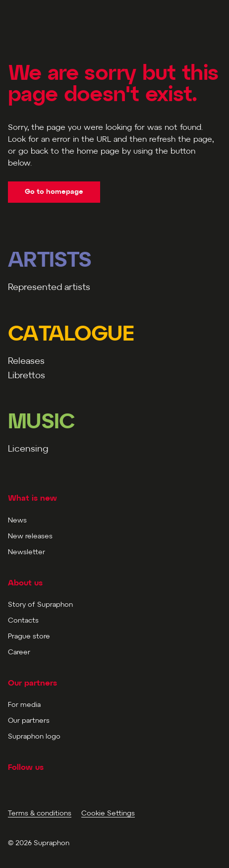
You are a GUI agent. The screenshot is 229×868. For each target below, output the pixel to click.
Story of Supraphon (40, 605)
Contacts (23, 621)
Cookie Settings (108, 814)
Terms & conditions (40, 814)
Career (19, 653)
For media (24, 705)
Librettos (27, 376)
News (17, 521)
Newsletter (27, 552)
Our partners (29, 721)
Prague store (29, 637)
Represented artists (49, 288)
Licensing (28, 449)
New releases (30, 537)
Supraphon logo (34, 737)
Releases (26, 362)
